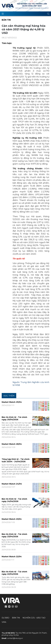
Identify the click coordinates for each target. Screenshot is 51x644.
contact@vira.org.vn (15, 638)
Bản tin (6, 20)
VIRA (8, 6)
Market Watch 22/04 (12, 557)
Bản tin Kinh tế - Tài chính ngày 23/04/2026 (14, 535)
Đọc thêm (9, 396)
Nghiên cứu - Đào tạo (34, 618)
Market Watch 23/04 (12, 519)
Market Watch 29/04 (12, 402)
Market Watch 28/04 (12, 444)
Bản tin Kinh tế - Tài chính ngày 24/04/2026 (14, 500)
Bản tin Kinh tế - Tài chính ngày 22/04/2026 (14, 573)
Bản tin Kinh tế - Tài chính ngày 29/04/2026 (14, 418)
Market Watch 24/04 (12, 484)
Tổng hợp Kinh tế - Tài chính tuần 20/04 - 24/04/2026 (16, 460)
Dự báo (6, 618)
